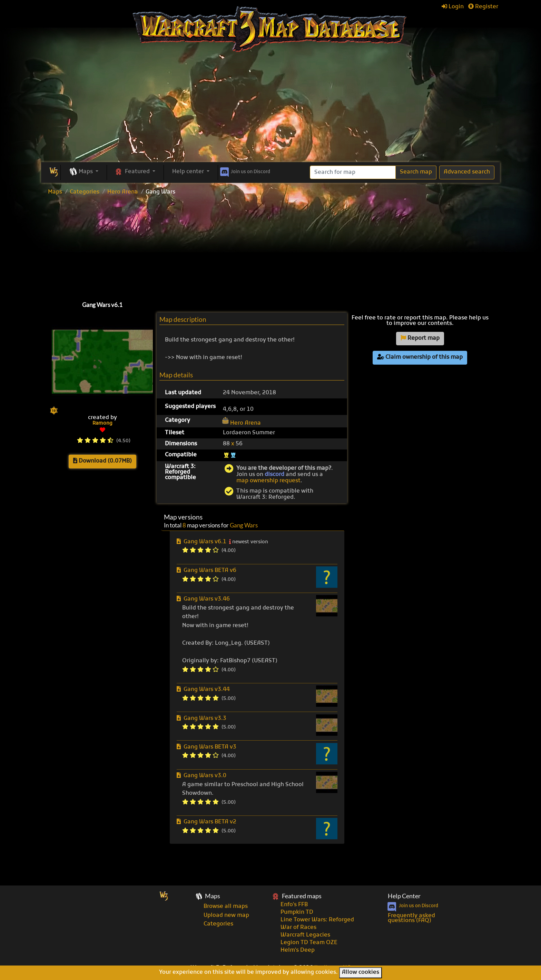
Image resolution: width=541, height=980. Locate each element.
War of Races (298, 928)
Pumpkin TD (297, 912)
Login (453, 7)
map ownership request (268, 481)
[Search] (353, 172)
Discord (244, 171)
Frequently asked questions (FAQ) (411, 918)
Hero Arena (123, 192)
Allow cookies (361, 972)
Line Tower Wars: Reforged (317, 920)
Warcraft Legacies (305, 935)
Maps (55, 192)
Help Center (404, 896)
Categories (85, 192)
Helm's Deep (298, 950)
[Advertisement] (270, 110)
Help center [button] (189, 172)
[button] (84, 172)
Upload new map (226, 915)
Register (483, 7)
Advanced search (467, 172)
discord (274, 475)
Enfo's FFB (294, 905)
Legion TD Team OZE (309, 943)
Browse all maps (226, 907)
